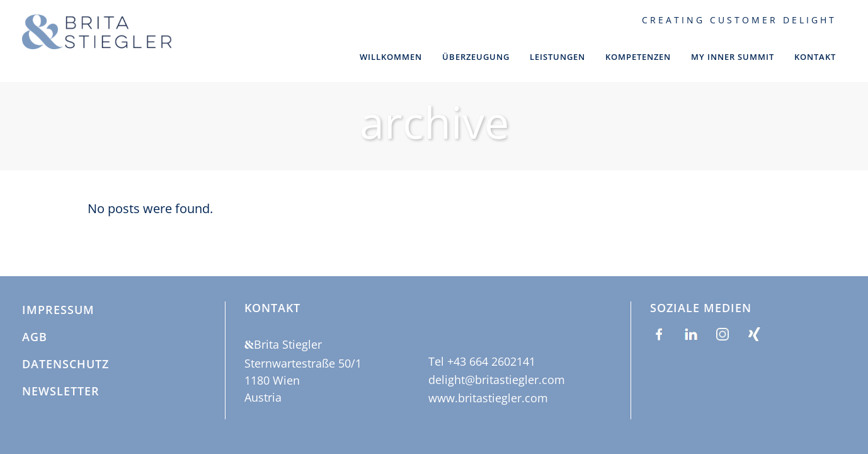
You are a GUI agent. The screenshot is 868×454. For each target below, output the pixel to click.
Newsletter (61, 392)
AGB (35, 337)
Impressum (58, 310)
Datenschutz (66, 364)
